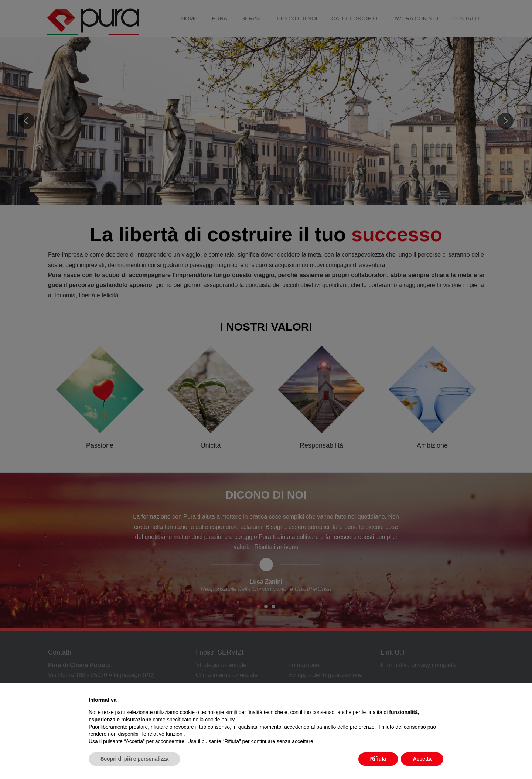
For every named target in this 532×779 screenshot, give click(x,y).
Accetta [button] (422, 759)
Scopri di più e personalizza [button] (134, 759)
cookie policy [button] (220, 720)
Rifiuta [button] (378, 759)
